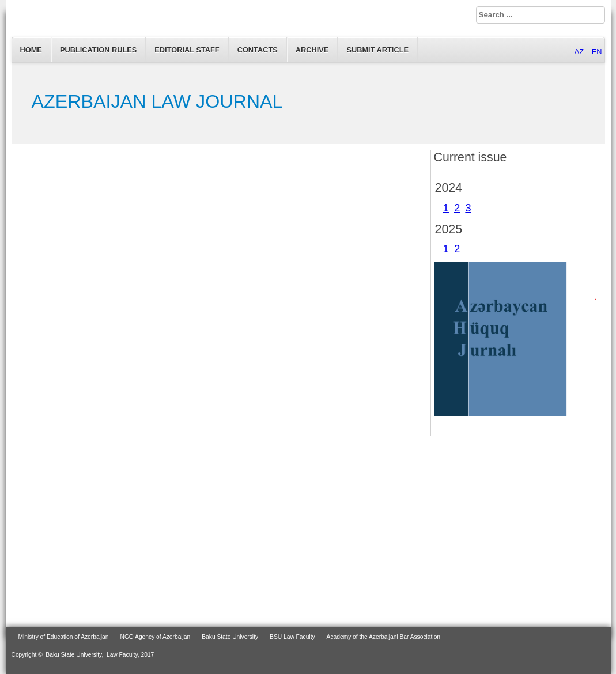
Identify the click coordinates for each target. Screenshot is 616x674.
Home (31, 50)
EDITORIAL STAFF (187, 50)
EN (597, 52)
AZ (580, 52)
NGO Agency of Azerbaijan (156, 637)
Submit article (377, 50)
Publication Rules (98, 50)
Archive (312, 50)
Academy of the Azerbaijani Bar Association (383, 637)
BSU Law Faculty (292, 637)
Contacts (258, 50)
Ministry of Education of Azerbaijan (64, 637)
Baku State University (230, 637)
